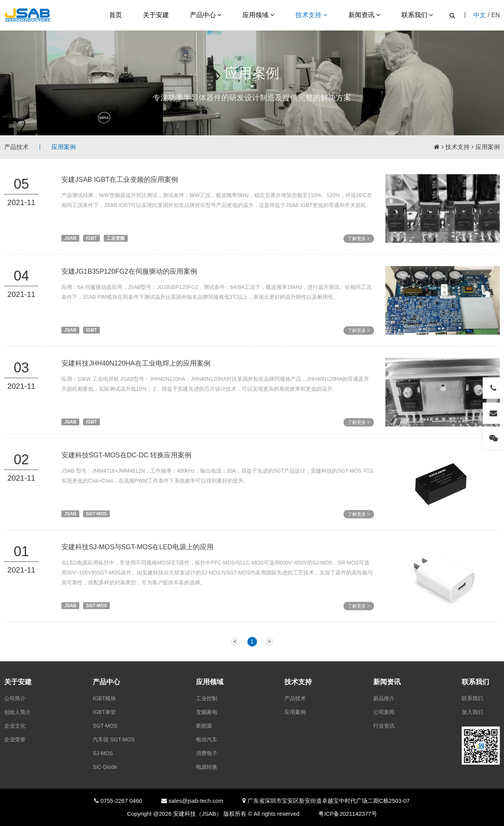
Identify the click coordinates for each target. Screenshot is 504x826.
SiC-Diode (105, 767)
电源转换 (207, 767)
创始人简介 (18, 712)
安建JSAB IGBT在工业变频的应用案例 (120, 180)
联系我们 (417, 15)
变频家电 (207, 712)
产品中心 (206, 15)
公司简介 (15, 698)
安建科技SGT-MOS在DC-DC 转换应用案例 (127, 466)
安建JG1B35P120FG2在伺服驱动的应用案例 (130, 271)
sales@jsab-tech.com (195, 801)
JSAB (71, 238)
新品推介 (384, 698)
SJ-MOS (103, 753)
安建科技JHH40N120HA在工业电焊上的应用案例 (136, 374)
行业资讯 (384, 726)
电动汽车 (207, 739)
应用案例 (64, 147)
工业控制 (207, 698)
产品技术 (16, 147)
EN (496, 15)
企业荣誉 (15, 739)
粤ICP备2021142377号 (348, 814)
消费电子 (207, 753)
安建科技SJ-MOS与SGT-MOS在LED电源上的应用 (138, 558)
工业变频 (116, 238)
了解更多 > (359, 239)
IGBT (92, 238)
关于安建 (156, 15)
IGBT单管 (104, 712)
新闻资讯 (364, 15)
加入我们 (472, 712)
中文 (480, 15)
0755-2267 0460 (120, 801)
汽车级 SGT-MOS (114, 739)
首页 (116, 15)
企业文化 (15, 726)
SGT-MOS (97, 524)
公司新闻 (384, 712)
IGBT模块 (104, 698)
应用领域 (258, 15)
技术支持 (311, 15)
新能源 (204, 726)
